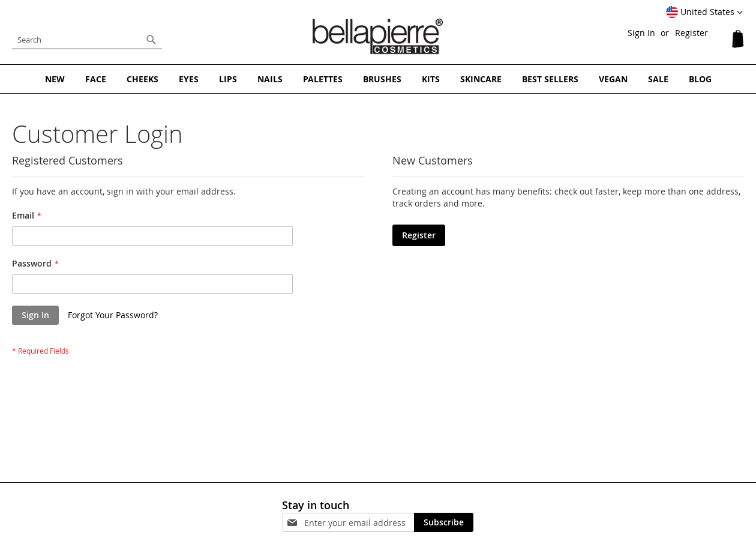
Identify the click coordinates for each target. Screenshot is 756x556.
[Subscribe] (444, 522)
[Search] (151, 40)
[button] (704, 13)
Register (691, 33)
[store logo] (378, 37)
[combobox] (87, 40)
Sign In (641, 33)
